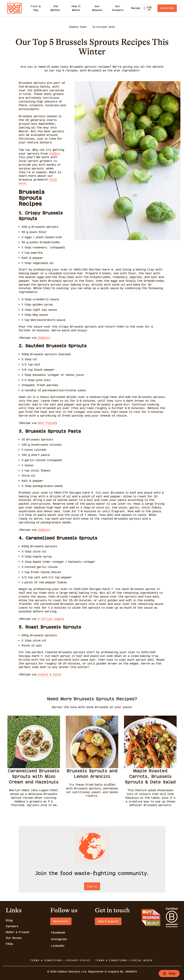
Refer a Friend (17, 932)
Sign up (92, 886)
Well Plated (47, 423)
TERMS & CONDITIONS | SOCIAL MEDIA (124, 960)
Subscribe (167, 8)
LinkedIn (58, 946)
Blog (9, 920)
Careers (12, 926)
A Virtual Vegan (50, 619)
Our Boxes (14, 938)
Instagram (59, 939)
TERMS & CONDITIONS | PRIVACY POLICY (61, 960)
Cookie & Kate (49, 674)
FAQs (9, 944)
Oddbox (55, 154)
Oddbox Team (78, 27)
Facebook (58, 933)
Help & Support (108, 921)
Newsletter (61, 921)
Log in (148, 8)
